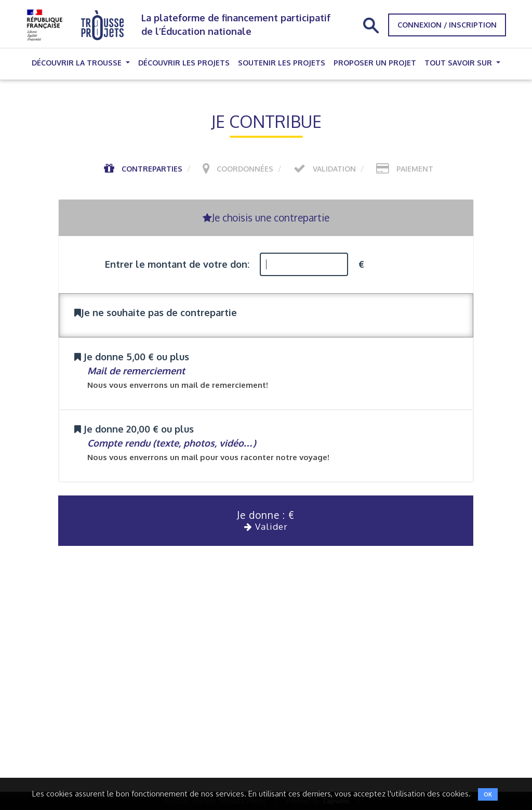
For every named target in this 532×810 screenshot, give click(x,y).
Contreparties (152, 169)
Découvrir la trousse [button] (78, 63)
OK (488, 794)
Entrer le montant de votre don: (177, 264)
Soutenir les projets (282, 63)
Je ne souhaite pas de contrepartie (156, 312)
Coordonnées (245, 169)
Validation (334, 169)
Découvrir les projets (184, 63)
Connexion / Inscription (447, 25)
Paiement (415, 169)
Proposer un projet (375, 63)
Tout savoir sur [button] (459, 63)
